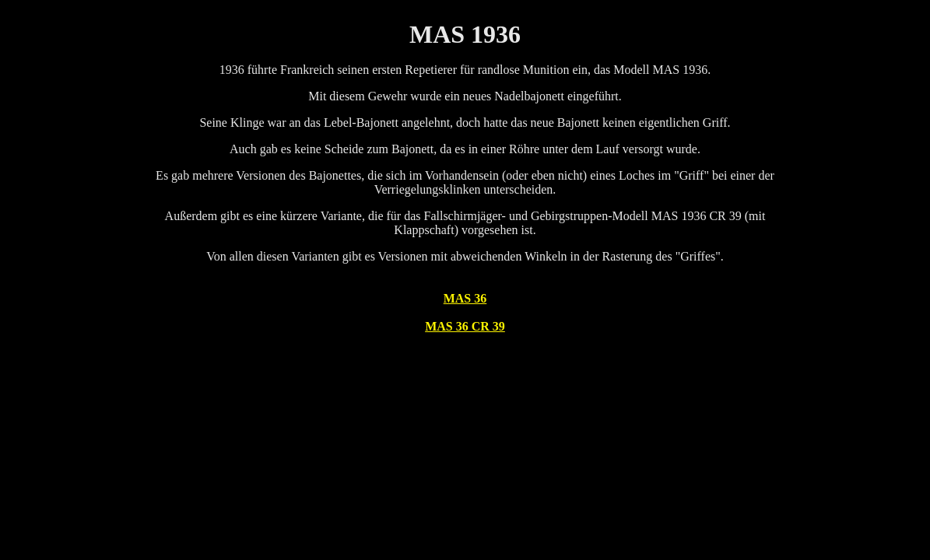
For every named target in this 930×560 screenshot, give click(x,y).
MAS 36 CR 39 (465, 326)
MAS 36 (465, 298)
